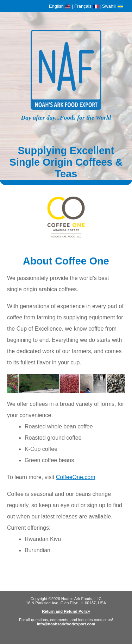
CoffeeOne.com (76, 477)
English (60, 6)
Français (86, 6)
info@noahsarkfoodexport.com (66, 624)
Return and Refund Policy (66, 611)
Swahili (113, 6)
